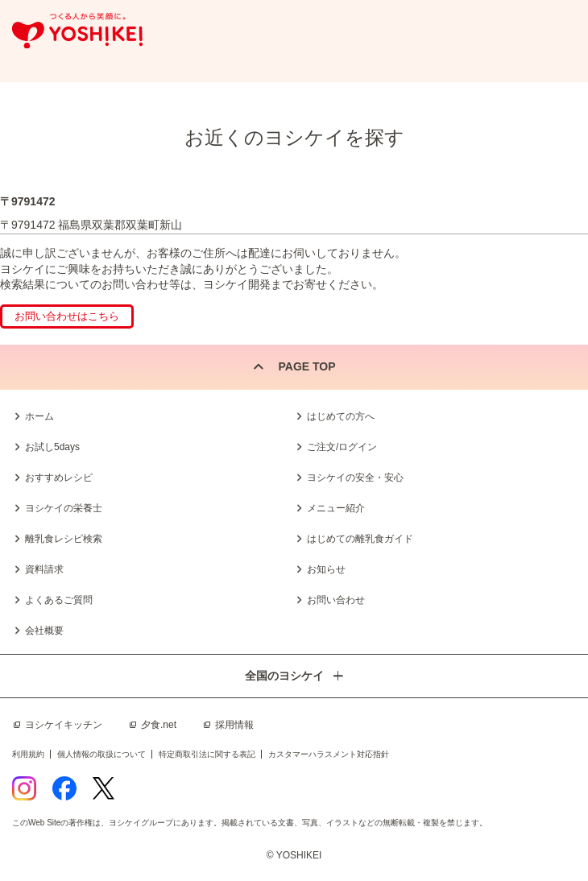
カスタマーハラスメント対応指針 (329, 754)
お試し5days (52, 447)
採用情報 (234, 725)
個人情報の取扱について (101, 754)
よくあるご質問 (59, 600)
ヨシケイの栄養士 (64, 508)
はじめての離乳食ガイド (360, 539)
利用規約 (28, 754)
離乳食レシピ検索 (64, 539)
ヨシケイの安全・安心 (355, 478)
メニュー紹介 (336, 508)
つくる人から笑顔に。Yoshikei (77, 31)
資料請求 (44, 569)
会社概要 (44, 631)
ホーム (39, 416)
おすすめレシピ (59, 478)
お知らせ (326, 569)
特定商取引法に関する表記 (207, 754)
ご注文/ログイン (342, 447)
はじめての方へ (341, 416)
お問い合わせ (336, 600)
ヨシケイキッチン (64, 725)
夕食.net (159, 725)
